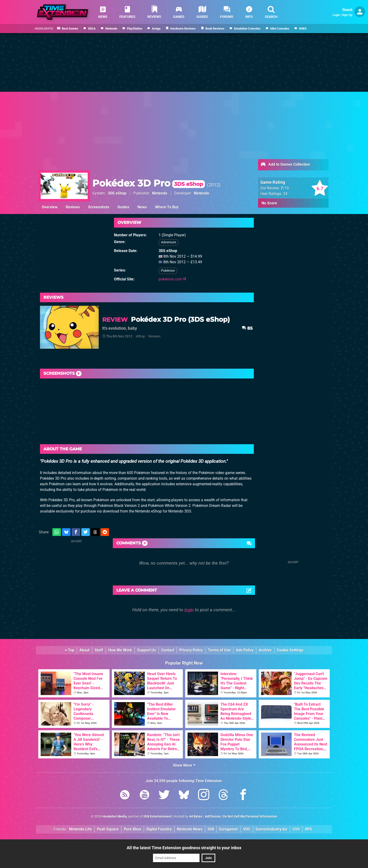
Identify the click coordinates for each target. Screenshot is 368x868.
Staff (99, 650)
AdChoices (213, 816)
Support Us (147, 650)
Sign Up (347, 15)
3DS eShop (117, 193)
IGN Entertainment (158, 816)
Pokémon (168, 271)
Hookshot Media (115, 816)
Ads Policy (245, 650)
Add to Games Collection (285, 165)
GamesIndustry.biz (272, 829)
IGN (211, 829)
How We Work (120, 650)
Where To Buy (167, 207)
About (84, 650)
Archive (265, 650)
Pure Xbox (133, 829)
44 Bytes (196, 816)
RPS (309, 829)
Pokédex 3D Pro (149, 183)
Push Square (108, 829)
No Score (269, 203)
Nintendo (160, 193)
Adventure (168, 242)
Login (336, 15)
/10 (285, 188)
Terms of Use (219, 650)
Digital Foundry (159, 829)
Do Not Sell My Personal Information (250, 816)
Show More (184, 765)
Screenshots (99, 207)
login (189, 610)
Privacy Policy (191, 650)
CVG (296, 829)
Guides (123, 207)
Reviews (73, 207)
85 (247, 328)
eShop (140, 336)
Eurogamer (229, 829)
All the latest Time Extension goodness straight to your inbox (184, 848)
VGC (247, 829)
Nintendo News (190, 829)
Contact (168, 650)
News (142, 207)
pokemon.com (172, 279)
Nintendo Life (80, 829)
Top (70, 650)
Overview (50, 207)
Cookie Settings (290, 650)
